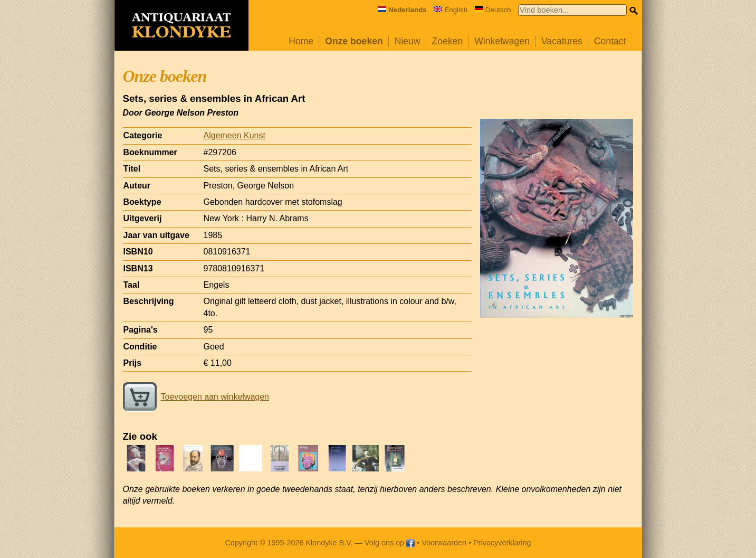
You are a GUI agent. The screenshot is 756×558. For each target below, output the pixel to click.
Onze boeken (354, 41)
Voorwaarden (444, 543)
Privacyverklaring (502, 543)
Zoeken (448, 41)
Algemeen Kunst (235, 135)
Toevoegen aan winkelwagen (196, 397)
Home (301, 41)
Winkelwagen (502, 41)
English (451, 10)
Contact (610, 41)
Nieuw (408, 41)
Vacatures (562, 41)
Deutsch (493, 10)
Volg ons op (390, 543)
